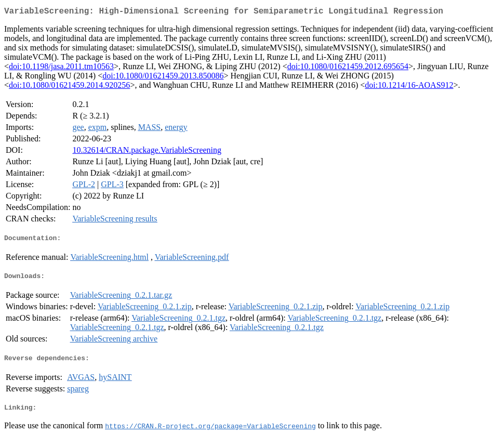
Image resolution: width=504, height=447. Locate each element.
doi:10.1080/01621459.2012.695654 (348, 68)
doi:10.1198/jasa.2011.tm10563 (61, 68)
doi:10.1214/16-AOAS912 (409, 87)
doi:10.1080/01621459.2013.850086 (163, 78)
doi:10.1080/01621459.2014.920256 (69, 87)
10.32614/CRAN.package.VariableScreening (147, 152)
